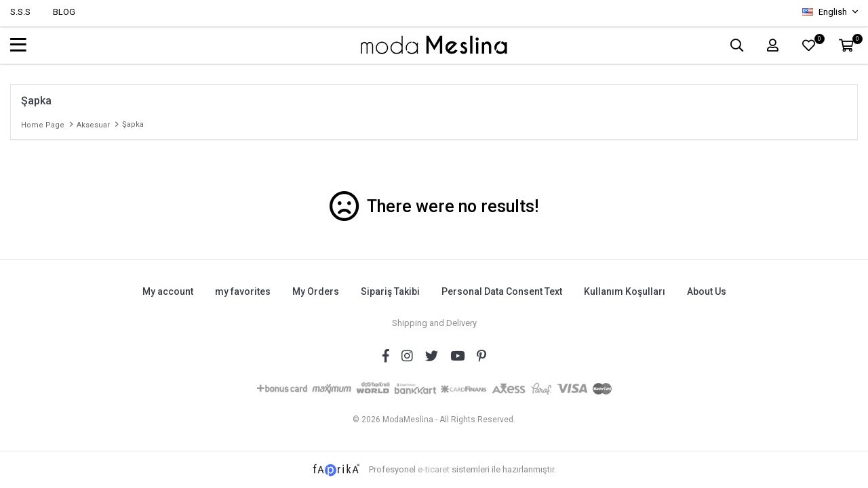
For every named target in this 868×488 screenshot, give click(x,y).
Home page (43, 125)
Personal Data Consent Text (502, 291)
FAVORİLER (817, 41)
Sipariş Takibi (390, 291)
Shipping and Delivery (434, 321)
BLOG (64, 12)
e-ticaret (434, 467)
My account (166, 291)
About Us (709, 291)
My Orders (315, 291)
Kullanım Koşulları (626, 291)
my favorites (241, 291)
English (826, 12)
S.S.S (20, 12)
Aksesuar (93, 125)
